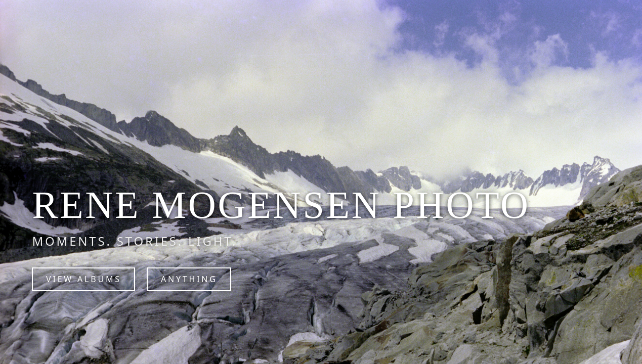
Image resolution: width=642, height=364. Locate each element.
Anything (189, 279)
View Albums (84, 279)
